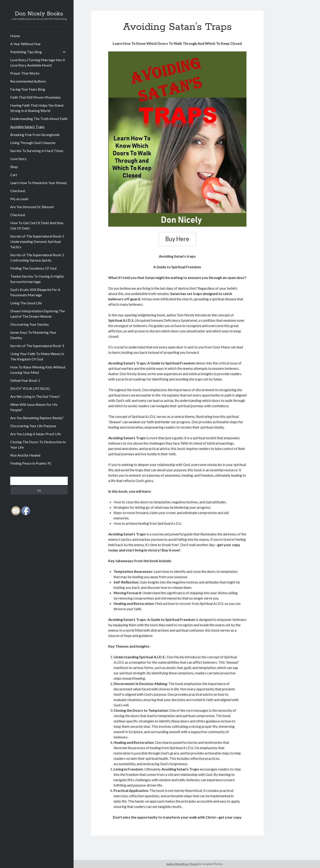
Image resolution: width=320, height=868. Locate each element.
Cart (14, 175)
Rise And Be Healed (25, 455)
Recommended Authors (28, 81)
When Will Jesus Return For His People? (34, 407)
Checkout (18, 191)
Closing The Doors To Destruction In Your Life (38, 444)
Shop (14, 167)
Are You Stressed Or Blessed (32, 207)
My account (19, 199)
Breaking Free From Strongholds (35, 135)
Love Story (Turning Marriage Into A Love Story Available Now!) (38, 62)
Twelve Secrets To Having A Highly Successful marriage (37, 279)
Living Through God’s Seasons (33, 143)
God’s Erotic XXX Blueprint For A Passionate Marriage (35, 292)
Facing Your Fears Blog (28, 89)
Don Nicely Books (39, 14)
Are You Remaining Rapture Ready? (37, 418)
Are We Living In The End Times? (35, 396)
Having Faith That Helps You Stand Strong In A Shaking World (37, 108)
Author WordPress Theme (182, 864)
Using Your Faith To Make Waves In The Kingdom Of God (37, 356)
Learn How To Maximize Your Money (39, 183)
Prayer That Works (25, 73)
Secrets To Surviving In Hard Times (37, 151)
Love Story (18, 159)
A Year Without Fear (26, 44)
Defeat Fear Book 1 (25, 380)
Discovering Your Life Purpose (33, 426)
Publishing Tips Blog (26, 52)
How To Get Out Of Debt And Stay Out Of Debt (37, 225)
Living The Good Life (26, 303)
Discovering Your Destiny (30, 324)
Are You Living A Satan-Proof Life (36, 434)
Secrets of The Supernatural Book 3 (37, 346)
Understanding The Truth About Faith (39, 119)
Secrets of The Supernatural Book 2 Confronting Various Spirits (37, 257)
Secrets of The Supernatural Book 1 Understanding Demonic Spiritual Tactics (37, 241)
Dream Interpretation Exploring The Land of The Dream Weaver (38, 314)
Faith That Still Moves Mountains (36, 97)
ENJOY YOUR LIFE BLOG (30, 388)
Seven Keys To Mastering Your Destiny (33, 335)
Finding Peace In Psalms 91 (31, 463)
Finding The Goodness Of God (33, 268)
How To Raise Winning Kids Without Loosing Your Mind (38, 370)
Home (15, 36)
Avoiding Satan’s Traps (27, 127)
